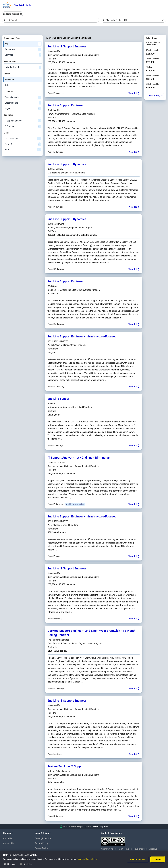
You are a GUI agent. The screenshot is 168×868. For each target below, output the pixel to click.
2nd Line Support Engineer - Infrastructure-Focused (82, 330)
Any (23, 37)
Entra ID (23, 137)
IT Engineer (23, 119)
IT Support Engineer (23, 114)
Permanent (23, 42)
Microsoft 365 (23, 132)
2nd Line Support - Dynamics (67, 157)
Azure (23, 143)
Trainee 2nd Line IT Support (66, 759)
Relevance (9, 73)
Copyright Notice (43, 832)
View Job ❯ (134, 86)
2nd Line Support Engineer (65, 98)
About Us (8, 832)
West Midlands (23, 90)
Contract (23, 48)
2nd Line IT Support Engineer (67, 40)
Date (7, 78)
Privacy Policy (42, 836)
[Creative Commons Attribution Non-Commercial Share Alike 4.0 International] (133, 833)
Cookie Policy (41, 841)
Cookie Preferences (44, 846)
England (23, 102)
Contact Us (8, 836)
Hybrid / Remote (23, 60)
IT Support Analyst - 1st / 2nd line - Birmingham (80, 451)
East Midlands (23, 96)
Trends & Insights (23, 5)
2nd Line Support (59, 392)
